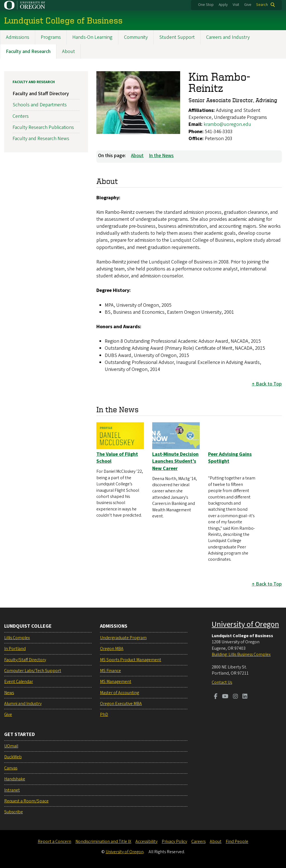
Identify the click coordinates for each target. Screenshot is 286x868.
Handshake (15, 779)
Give (248, 5)
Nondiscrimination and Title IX (103, 841)
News (9, 693)
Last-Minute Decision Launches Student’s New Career (175, 461)
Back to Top (269, 384)
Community (136, 37)
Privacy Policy (174, 841)
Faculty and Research (28, 51)
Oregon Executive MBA (121, 704)
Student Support (177, 37)
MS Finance (110, 671)
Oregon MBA (112, 649)
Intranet (12, 790)
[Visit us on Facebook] (216, 697)
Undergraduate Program (123, 638)
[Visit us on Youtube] (225, 697)
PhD (104, 714)
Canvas (11, 768)
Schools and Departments (40, 105)
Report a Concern (54, 841)
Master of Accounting (120, 693)
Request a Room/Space (26, 801)
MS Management (116, 682)
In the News (161, 156)
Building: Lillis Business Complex (241, 654)
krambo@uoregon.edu (227, 124)
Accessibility (146, 841)
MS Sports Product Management (131, 660)
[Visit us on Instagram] (235, 697)
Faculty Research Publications (43, 127)
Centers (21, 116)
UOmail (11, 746)
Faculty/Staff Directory (25, 660)
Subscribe (14, 812)
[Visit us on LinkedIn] (245, 697)
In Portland (15, 649)
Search (262, 5)
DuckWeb (13, 757)
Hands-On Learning (92, 37)
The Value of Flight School (117, 458)
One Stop (206, 5)
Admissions (18, 37)
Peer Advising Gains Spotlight (230, 458)
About (68, 51)
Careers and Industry (228, 37)
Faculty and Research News (41, 139)
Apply (223, 5)
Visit (236, 5)
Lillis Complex (17, 638)
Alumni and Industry (23, 704)
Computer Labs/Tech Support (33, 671)
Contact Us (222, 682)
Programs (51, 37)
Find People (237, 841)
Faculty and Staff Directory (41, 94)
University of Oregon (245, 624)
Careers (198, 841)
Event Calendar (19, 682)
